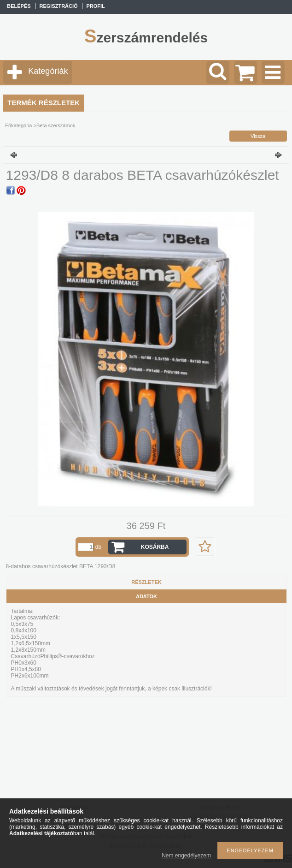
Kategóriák (48, 71)
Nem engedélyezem (186, 856)
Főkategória (18, 125)
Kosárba (155, 547)
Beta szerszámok (56, 125)
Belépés (19, 6)
